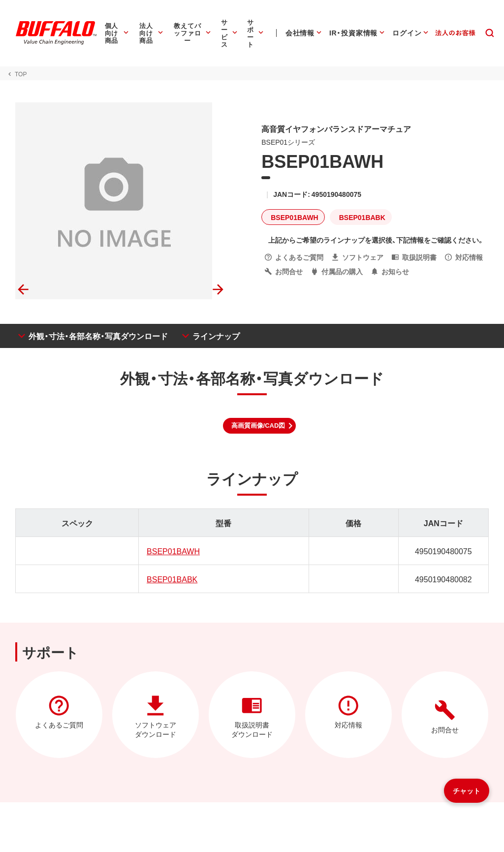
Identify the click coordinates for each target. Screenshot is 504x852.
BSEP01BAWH (173, 551)
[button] (260, 426)
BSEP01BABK (172, 579)
